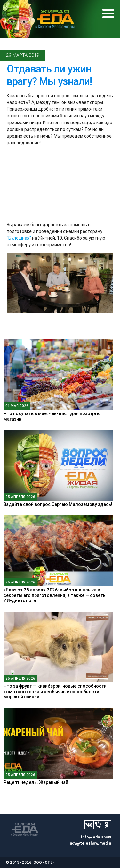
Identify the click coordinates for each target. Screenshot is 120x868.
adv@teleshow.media (90, 843)
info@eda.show (96, 837)
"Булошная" (19, 238)
